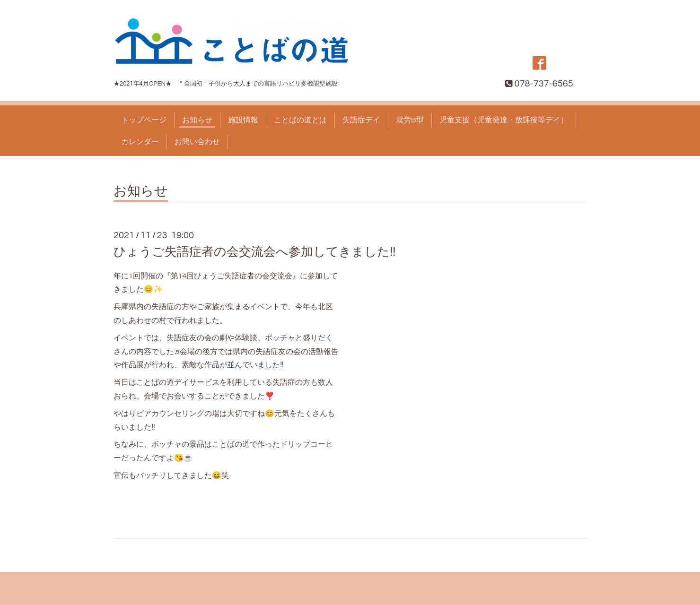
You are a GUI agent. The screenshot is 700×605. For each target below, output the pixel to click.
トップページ (144, 120)
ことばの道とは (300, 120)
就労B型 (410, 120)
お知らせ (197, 120)
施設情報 (243, 120)
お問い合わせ (197, 142)
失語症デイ (361, 120)
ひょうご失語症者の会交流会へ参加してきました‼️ (255, 252)
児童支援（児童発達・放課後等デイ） (504, 120)
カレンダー (140, 142)
